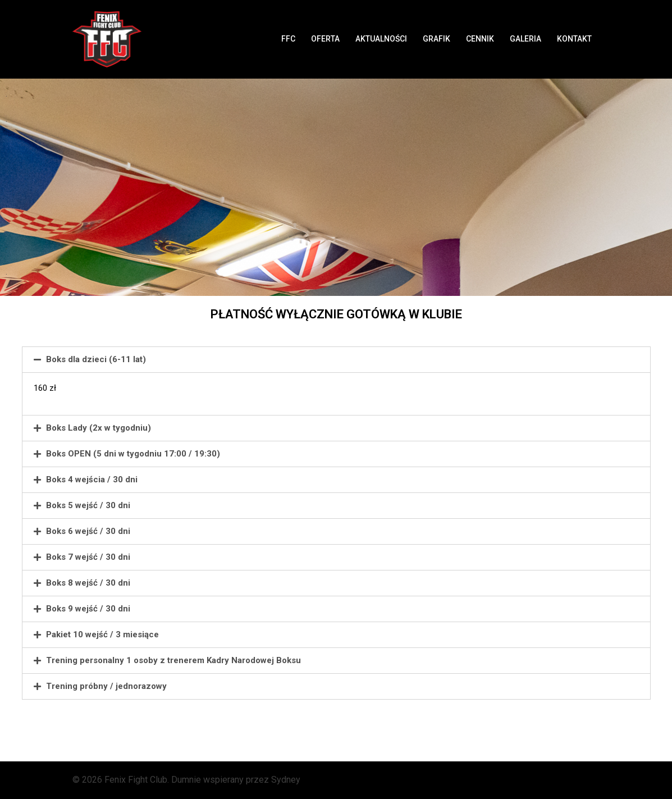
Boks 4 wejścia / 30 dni (92, 480)
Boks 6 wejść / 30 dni (88, 531)
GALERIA (525, 39)
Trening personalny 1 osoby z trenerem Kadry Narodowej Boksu (173, 660)
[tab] (336, 360)
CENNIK (480, 39)
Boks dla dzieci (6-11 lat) (96, 359)
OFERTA (325, 39)
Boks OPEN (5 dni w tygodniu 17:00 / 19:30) (133, 454)
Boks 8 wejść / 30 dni (88, 583)
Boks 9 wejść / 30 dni (88, 609)
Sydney (286, 780)
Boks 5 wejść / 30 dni (88, 505)
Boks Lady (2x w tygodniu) (99, 428)
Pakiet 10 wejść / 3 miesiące (102, 634)
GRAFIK (436, 39)
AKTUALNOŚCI (381, 39)
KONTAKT (574, 39)
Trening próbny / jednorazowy (106, 686)
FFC (288, 39)
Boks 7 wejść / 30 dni (88, 557)
